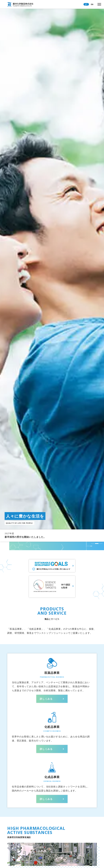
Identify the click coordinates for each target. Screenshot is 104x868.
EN (92, 4)
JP (86, 4)
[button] (93, 544)
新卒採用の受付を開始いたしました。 (25, 537)
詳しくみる (46, 699)
